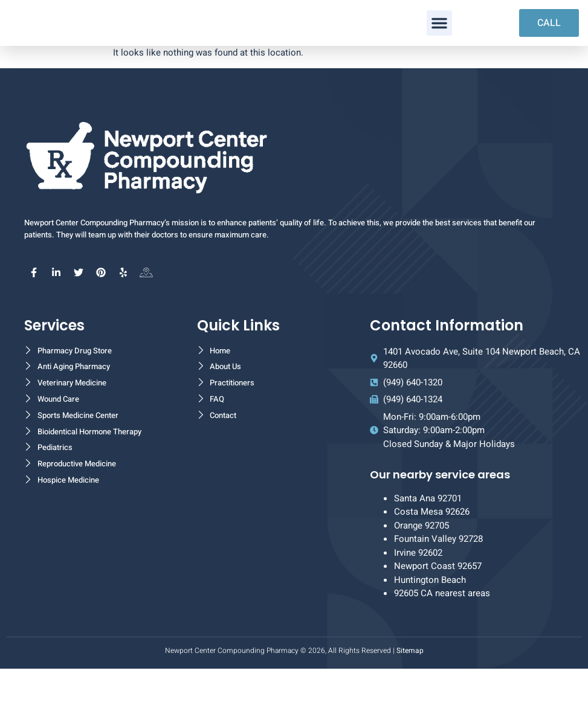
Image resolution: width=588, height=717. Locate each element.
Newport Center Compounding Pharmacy (232, 698)
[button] (439, 47)
